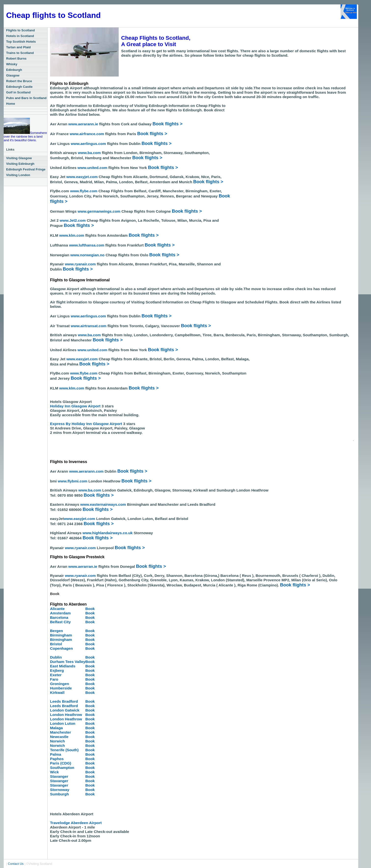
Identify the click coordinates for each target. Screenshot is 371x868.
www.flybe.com (84, 191)
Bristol (56, 644)
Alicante (57, 609)
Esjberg (57, 670)
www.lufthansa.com (87, 245)
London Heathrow (66, 715)
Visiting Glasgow (19, 158)
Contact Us (16, 864)
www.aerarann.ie (83, 124)
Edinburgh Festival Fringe (26, 169)
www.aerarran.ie (83, 566)
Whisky (12, 64)
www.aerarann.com (86, 471)
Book (90, 609)
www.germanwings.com (100, 211)
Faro (54, 679)
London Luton (63, 723)
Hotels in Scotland (20, 36)
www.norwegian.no (87, 255)
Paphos (57, 759)
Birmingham (61, 635)
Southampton (62, 768)
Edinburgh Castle (19, 87)
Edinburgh (14, 70)
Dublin (56, 657)
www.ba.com (90, 153)
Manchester (60, 732)
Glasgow (13, 75)
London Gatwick (65, 710)
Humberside (61, 688)
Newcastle (59, 737)
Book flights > (167, 124)
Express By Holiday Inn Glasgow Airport (86, 424)
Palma (56, 754)
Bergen (57, 631)
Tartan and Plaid (18, 47)
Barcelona (59, 617)
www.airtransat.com (89, 326)
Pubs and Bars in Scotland (26, 98)
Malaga (56, 728)
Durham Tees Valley (68, 662)
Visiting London (18, 175)
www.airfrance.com (87, 134)
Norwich (58, 741)
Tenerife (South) (64, 750)
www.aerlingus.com (89, 144)
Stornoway (60, 790)
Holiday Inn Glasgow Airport (76, 406)
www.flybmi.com (73, 481)
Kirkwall (57, 693)
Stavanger (59, 776)
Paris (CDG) (61, 763)
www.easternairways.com (104, 504)
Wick (54, 772)
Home (11, 104)
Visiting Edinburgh (20, 164)
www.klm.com (72, 235)
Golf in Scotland (18, 92)
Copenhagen (61, 648)
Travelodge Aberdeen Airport (76, 823)
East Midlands (63, 666)
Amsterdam (60, 613)
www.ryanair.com (81, 264)
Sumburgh (59, 794)
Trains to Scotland (20, 53)
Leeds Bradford (64, 701)
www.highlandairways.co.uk (108, 533)
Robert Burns (16, 58)
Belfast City (60, 622)
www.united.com (93, 168)
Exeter (56, 675)
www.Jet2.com (73, 220)
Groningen (60, 684)
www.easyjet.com (83, 177)
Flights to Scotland (20, 30)
